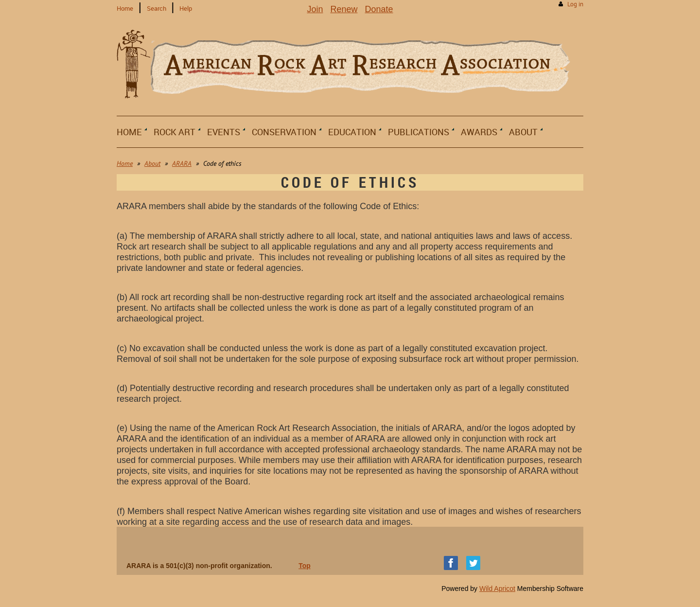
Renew (344, 9)
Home (125, 8)
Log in (575, 4)
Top (305, 566)
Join (315, 9)
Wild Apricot (497, 589)
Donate (379, 9)
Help (186, 8)
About (152, 163)
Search (157, 8)
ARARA (182, 163)
